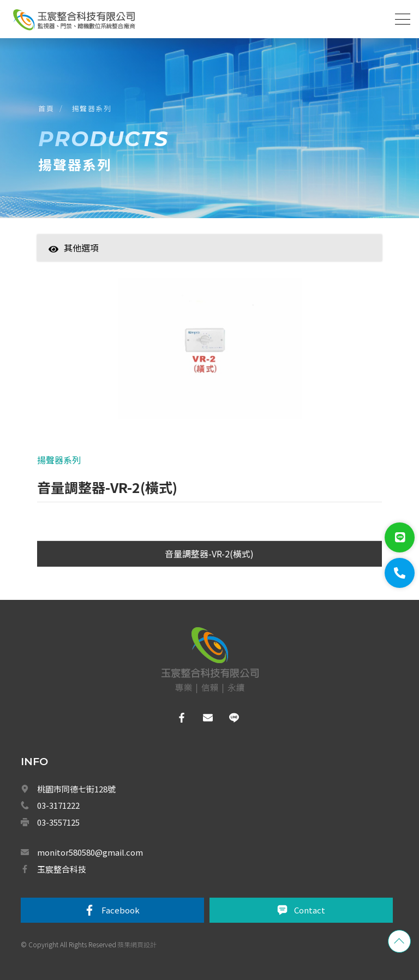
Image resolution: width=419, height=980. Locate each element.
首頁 (46, 108)
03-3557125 (58, 822)
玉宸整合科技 (62, 869)
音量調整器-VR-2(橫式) (209, 554)
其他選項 (74, 248)
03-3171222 (58, 805)
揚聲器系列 (92, 108)
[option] (210, 354)
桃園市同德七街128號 (76, 789)
